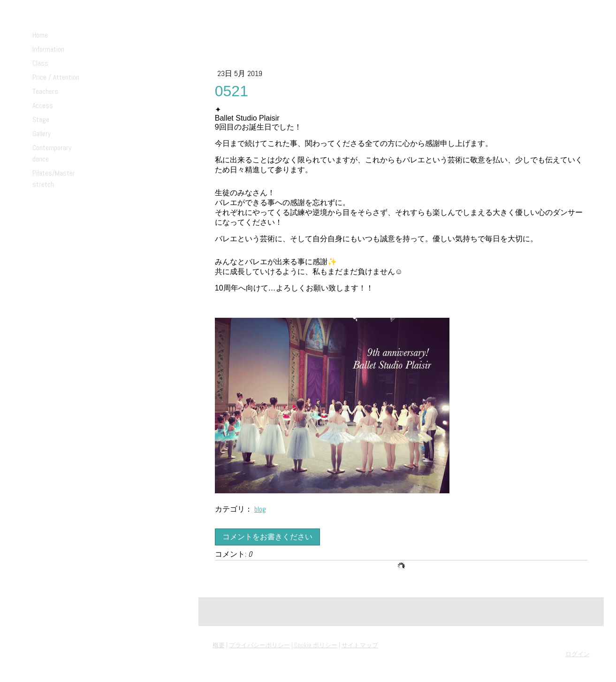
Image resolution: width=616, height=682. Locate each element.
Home (40, 35)
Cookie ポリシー (316, 645)
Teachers (45, 91)
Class (40, 63)
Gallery (42, 134)
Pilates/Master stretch (54, 179)
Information (48, 49)
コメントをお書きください (267, 537)
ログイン (578, 654)
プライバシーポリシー (259, 645)
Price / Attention (56, 77)
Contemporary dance (52, 153)
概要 (219, 645)
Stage (41, 119)
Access (43, 105)
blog (260, 509)
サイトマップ (360, 645)
